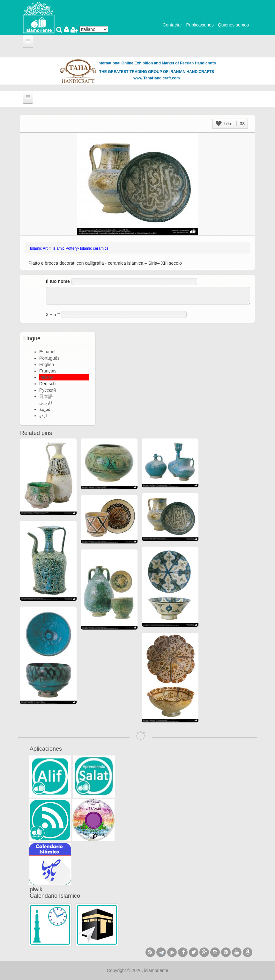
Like (230, 124)
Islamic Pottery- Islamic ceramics (81, 248)
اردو (43, 416)
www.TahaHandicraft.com (156, 78)
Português (49, 358)
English (47, 365)
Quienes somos (233, 25)
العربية (45, 409)
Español (47, 352)
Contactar (172, 25)
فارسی (46, 403)
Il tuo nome (58, 281)
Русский (48, 390)
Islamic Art (39, 248)
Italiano (46, 377)
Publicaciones (200, 25)
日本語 (46, 396)
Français (48, 371)
